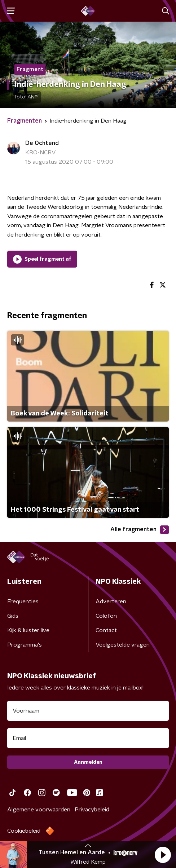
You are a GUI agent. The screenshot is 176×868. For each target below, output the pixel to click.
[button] (163, 855)
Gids (13, 616)
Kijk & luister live (28, 630)
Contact (106, 630)
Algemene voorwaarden (39, 810)
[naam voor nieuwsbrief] (88, 711)
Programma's (25, 645)
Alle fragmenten (140, 530)
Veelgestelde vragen (123, 645)
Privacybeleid (92, 810)
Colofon (106, 616)
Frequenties (23, 602)
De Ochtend (42, 143)
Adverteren (111, 602)
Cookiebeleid (24, 831)
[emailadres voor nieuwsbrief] (88, 738)
